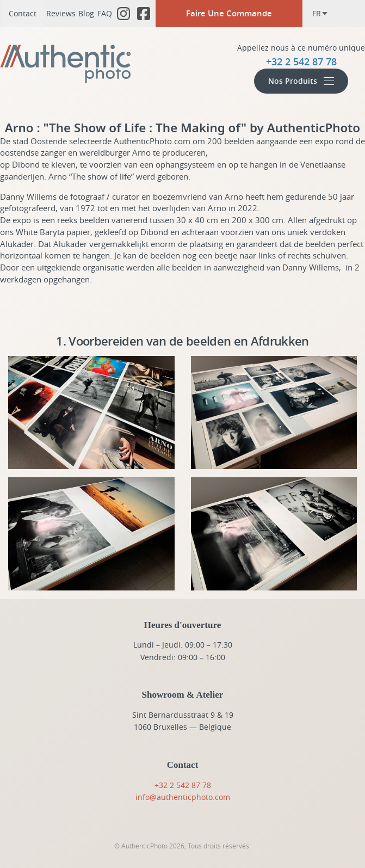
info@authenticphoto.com (183, 797)
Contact (23, 13)
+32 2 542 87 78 (183, 785)
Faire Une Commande (229, 13)
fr (320, 13)
